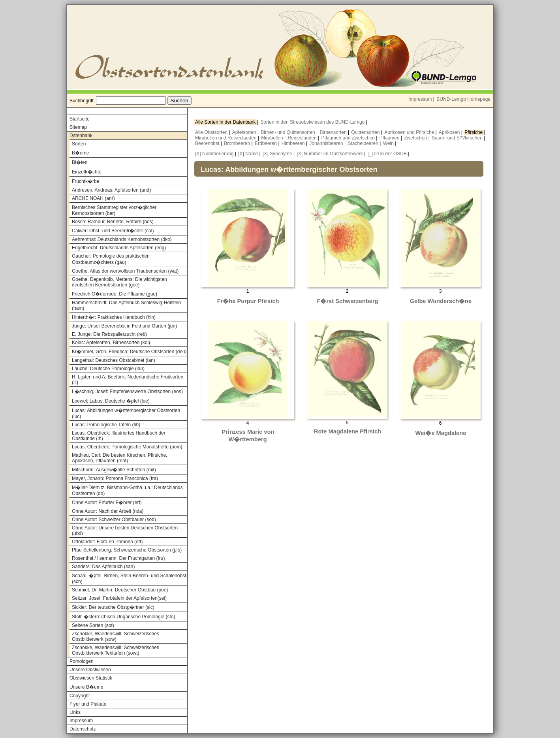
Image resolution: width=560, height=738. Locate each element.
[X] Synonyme (277, 154)
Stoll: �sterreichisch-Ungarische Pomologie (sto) (123, 617)
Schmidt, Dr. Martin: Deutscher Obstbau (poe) (120, 590)
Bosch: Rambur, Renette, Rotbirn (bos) (113, 222)
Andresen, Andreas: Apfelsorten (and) (111, 190)
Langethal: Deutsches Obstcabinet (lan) (114, 360)
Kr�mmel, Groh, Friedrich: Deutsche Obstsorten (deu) (129, 352)
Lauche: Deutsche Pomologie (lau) (108, 369)
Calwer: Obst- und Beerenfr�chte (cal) (113, 231)
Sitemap (78, 127)
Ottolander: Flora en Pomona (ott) (107, 542)
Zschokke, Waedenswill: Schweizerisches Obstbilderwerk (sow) (116, 636)
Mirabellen (273, 138)
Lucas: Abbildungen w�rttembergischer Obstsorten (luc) (126, 413)
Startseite (80, 119)
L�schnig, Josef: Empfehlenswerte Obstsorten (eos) (127, 392)
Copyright (80, 696)
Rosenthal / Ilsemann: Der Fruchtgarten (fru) (118, 558)
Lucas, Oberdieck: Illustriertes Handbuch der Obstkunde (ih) (119, 436)
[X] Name (248, 154)
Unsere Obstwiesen (90, 670)
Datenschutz (83, 729)
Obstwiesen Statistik (91, 678)
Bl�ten (80, 162)
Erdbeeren (266, 143)
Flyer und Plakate (88, 704)
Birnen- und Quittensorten (288, 132)
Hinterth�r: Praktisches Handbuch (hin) (114, 317)
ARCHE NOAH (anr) (93, 198)
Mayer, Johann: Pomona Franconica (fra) (115, 478)
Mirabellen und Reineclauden (226, 138)
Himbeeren (294, 143)
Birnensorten (334, 132)
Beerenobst (208, 143)
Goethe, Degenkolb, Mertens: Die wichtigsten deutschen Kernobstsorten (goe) (119, 282)
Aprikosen (450, 132)
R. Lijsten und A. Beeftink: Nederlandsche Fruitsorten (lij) (128, 380)
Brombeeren (238, 143)
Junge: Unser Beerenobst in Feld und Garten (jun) (124, 326)
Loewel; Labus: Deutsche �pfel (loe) (111, 401)
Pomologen (82, 661)
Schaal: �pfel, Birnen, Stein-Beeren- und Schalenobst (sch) (129, 579)
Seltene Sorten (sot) (93, 625)
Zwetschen (416, 138)
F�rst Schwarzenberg (347, 301)
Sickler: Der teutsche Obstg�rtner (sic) (113, 607)
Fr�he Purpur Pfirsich (248, 301)
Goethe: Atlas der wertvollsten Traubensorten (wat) (125, 271)
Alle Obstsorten (212, 132)
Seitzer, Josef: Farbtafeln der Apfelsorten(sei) (119, 598)
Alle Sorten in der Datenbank (226, 122)
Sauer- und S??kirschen (458, 138)
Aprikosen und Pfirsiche (410, 132)
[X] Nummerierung (214, 154)
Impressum (420, 99)
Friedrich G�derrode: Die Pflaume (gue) (115, 294)
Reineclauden (303, 138)
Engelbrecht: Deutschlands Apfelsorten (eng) (119, 248)
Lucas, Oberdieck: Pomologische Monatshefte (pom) (127, 447)
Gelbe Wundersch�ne (441, 301)
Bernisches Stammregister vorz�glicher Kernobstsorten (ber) (114, 210)
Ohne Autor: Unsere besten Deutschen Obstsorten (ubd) (125, 531)
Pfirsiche (474, 132)
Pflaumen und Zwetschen (349, 138)
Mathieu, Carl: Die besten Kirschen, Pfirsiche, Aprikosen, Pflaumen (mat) (119, 458)
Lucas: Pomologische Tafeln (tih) (106, 425)
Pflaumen (390, 138)
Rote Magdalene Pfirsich (348, 431)
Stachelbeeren (364, 143)
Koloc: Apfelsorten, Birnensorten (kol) (111, 343)
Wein (389, 143)
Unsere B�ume (86, 687)
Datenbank (81, 136)
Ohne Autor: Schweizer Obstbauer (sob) (114, 520)
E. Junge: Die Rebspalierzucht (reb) (109, 334)
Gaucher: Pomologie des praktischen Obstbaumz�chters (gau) (111, 259)
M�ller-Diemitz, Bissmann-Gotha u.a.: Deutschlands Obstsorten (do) (127, 490)
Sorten (79, 144)
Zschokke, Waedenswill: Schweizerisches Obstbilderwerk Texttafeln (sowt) (116, 650)
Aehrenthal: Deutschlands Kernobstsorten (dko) (122, 239)
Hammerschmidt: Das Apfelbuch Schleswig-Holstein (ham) (126, 305)
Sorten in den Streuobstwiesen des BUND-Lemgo (313, 122)
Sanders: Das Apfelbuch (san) (103, 567)
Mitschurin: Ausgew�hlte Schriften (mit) (114, 470)
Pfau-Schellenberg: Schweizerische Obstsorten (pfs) (127, 550)
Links (75, 712)
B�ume (80, 153)
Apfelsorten (245, 132)
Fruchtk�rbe (86, 181)
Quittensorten (366, 132)
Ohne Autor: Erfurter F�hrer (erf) (107, 503)
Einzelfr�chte (87, 172)
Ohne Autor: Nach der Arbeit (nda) (108, 511)
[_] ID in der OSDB (387, 154)
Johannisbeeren (327, 143)
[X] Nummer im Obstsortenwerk (330, 154)
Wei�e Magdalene (441, 433)
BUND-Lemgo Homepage (463, 99)
